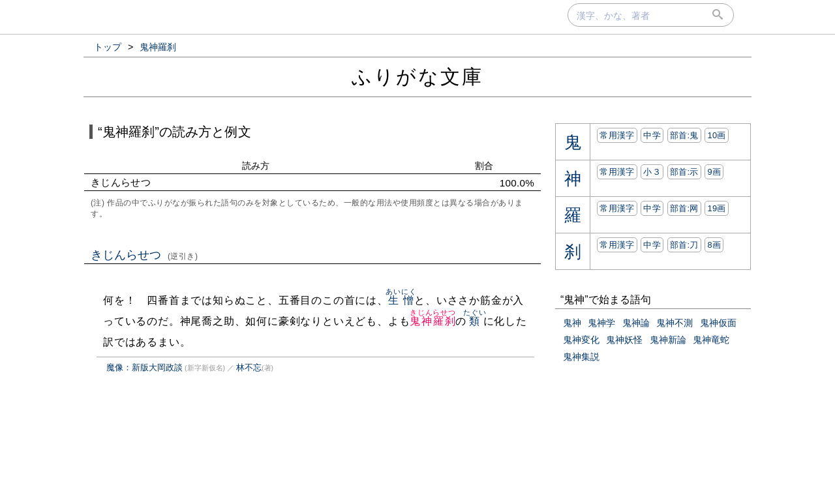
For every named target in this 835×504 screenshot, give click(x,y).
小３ (652, 172)
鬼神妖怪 (624, 340)
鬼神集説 (581, 357)
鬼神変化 (581, 340)
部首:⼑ (684, 245)
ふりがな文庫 (417, 77)
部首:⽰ (684, 172)
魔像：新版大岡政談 (144, 367)
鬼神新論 (668, 340)
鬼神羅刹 (433, 321)
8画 (714, 245)
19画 (716, 208)
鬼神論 (636, 323)
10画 (716, 135)
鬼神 (572, 323)
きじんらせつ (144, 255)
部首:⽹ (684, 208)
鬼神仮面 (718, 323)
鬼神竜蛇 (711, 340)
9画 (714, 172)
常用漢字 (617, 135)
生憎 (401, 300)
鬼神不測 (675, 323)
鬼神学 (601, 323)
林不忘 (249, 367)
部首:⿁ (684, 135)
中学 (652, 135)
